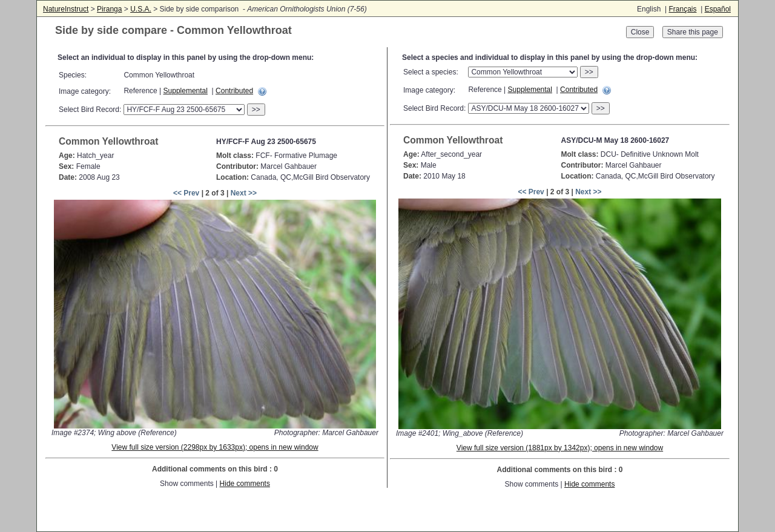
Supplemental (186, 91)
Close (640, 32)
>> (256, 110)
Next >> (244, 193)
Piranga (109, 9)
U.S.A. (141, 9)
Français (682, 9)
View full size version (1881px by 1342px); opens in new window (560, 448)
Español (718, 9)
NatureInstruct (66, 9)
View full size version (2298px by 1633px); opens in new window (215, 447)
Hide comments (245, 484)
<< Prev (186, 193)
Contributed (234, 91)
